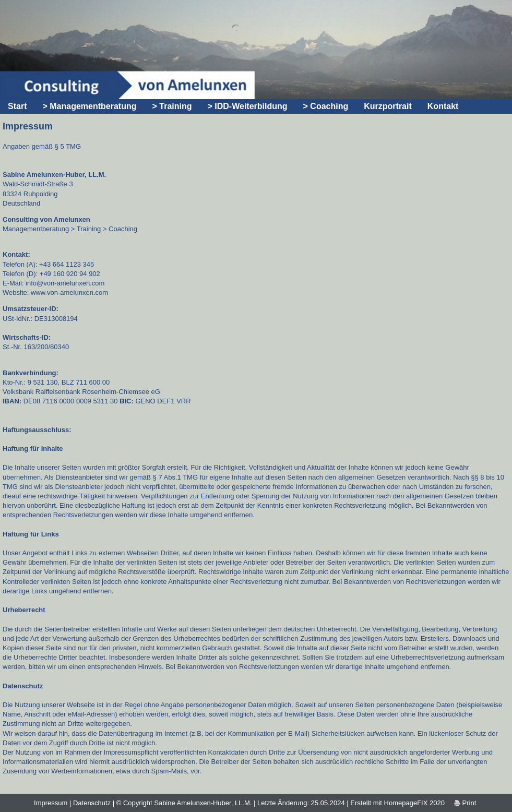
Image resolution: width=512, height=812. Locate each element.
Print (465, 803)
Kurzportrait (388, 106)
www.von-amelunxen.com (69, 292)
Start (17, 106)
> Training (172, 106)
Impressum (51, 803)
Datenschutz (92, 803)
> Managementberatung (89, 106)
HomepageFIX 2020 (414, 803)
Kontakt (443, 106)
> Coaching (326, 106)
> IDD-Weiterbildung (248, 106)
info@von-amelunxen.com (65, 283)
